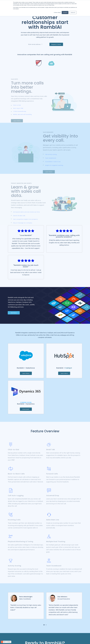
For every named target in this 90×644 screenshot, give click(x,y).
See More (14, 319)
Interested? (26, 416)
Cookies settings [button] (57, 13)
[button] (44, 632)
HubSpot (69, 374)
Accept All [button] (65, 13)
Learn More (26, 380)
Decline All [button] (73, 13)
